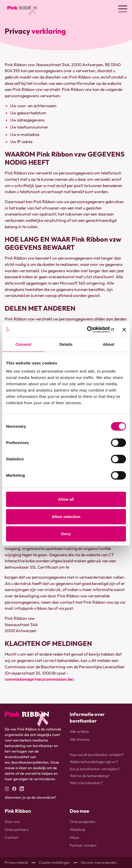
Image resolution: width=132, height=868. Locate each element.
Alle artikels (79, 732)
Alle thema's (80, 739)
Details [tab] (66, 344)
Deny (66, 534)
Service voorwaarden (99, 862)
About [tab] (109, 344)
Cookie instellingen (54, 862)
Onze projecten (82, 822)
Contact (11, 837)
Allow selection (66, 517)
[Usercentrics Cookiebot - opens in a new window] (91, 330)
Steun (74, 837)
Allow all (66, 499)
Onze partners (17, 830)
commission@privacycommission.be (39, 679)
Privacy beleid (16, 862)
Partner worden (83, 845)
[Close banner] (124, 330)
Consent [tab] (24, 344)
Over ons (12, 822)
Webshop (77, 830)
